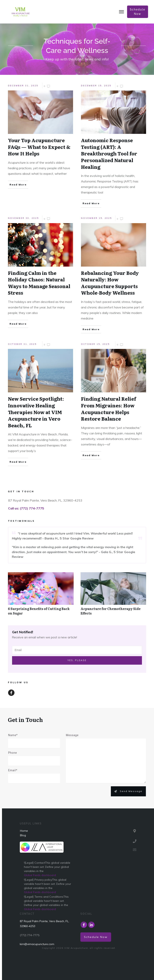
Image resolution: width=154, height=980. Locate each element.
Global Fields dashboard (40, 875)
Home (24, 831)
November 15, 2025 (96, 218)
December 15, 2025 (96, 86)
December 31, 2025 (23, 86)
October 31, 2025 (22, 344)
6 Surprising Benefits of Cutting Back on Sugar (39, 611)
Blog (23, 835)
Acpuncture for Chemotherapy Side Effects (111, 611)
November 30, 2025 (23, 218)
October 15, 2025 (95, 344)
